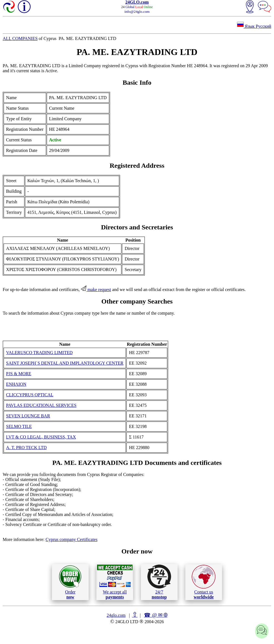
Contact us (204, 582)
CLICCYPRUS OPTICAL (30, 395)
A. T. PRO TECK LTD (26, 448)
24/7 (159, 582)
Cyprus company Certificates (72, 539)
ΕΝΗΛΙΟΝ (16, 384)
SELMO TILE (19, 426)
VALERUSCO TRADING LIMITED (39, 353)
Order (70, 582)
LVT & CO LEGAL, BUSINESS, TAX (41, 437)
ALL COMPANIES (20, 38)
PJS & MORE (19, 374)
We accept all (115, 582)
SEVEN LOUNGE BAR (28, 416)
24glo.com (116, 615)
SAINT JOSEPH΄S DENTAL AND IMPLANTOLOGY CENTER (65, 363)
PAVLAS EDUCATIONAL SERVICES (41, 405)
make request (96, 290)
